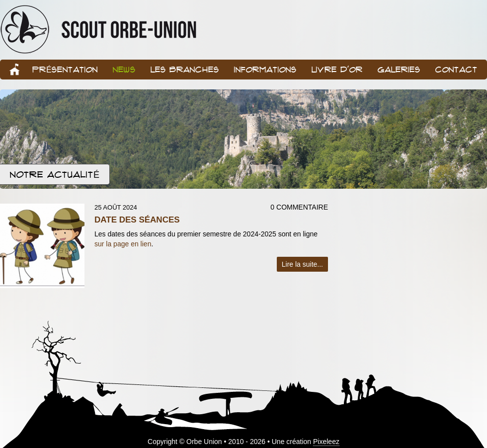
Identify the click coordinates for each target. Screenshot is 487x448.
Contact (456, 69)
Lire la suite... (302, 264)
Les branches (185, 69)
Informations (265, 69)
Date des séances (137, 220)
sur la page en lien (123, 244)
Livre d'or (337, 69)
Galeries (399, 69)
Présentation (65, 69)
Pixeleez (326, 442)
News (124, 69)
